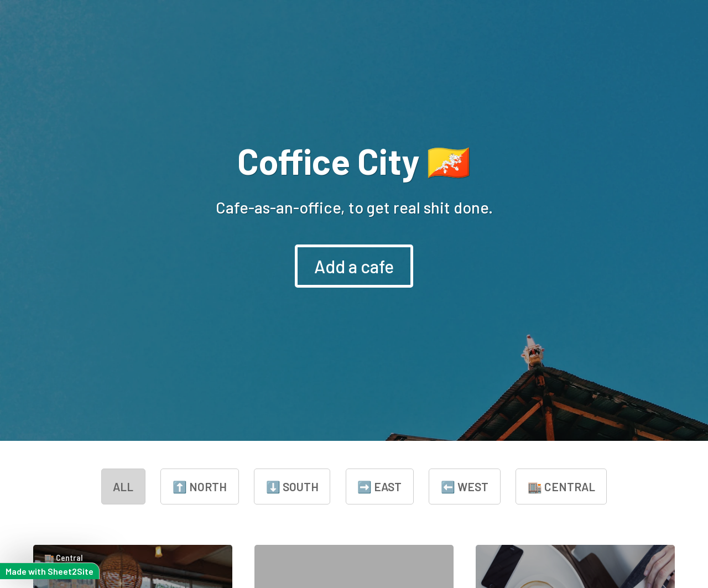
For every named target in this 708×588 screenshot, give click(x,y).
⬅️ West (465, 486)
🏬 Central (561, 486)
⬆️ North (200, 486)
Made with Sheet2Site (50, 571)
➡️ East (379, 486)
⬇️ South (292, 486)
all (123, 486)
